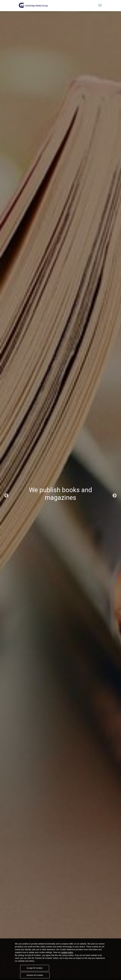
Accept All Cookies (35, 968)
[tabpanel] (60, 496)
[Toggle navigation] (100, 5)
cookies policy (67, 952)
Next (115, 496)
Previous (6, 496)
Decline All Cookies (35, 975)
